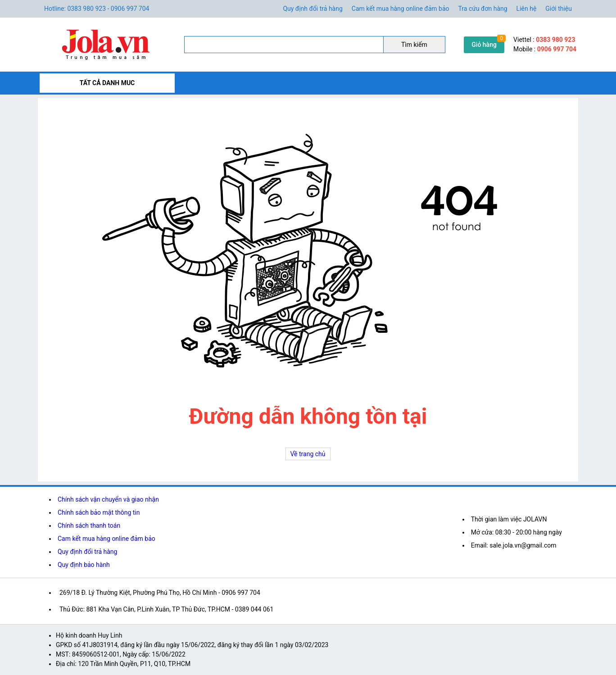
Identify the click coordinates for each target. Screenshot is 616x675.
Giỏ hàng (484, 45)
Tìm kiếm (414, 45)
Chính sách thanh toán (89, 526)
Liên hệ (527, 9)
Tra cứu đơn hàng (483, 9)
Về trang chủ (308, 454)
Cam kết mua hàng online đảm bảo (401, 9)
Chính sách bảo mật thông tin (99, 512)
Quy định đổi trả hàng (313, 9)
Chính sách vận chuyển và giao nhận (108, 499)
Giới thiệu (559, 9)
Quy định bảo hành (84, 565)
